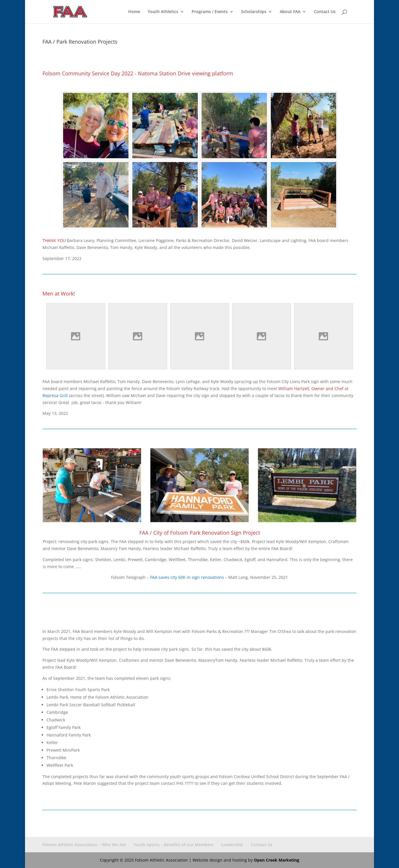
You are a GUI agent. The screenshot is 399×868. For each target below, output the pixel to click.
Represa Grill (55, 395)
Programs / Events (210, 12)
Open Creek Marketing (277, 860)
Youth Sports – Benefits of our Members (173, 845)
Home (134, 12)
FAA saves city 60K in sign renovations (187, 577)
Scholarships (254, 12)
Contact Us (325, 12)
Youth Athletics (163, 12)
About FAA (290, 12)
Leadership (232, 845)
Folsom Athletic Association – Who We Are (84, 845)
